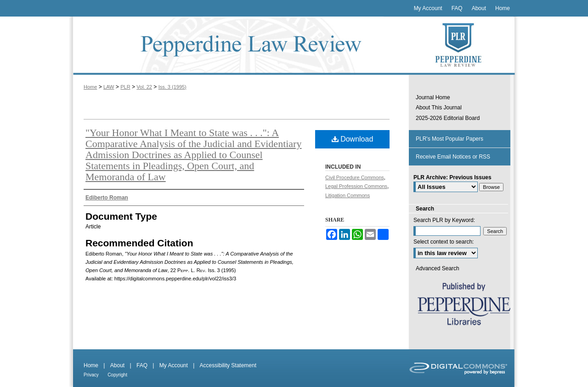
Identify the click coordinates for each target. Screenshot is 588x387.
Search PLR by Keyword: (444, 220)
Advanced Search (438, 268)
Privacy (91, 375)
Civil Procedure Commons (355, 177)
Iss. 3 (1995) (172, 87)
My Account (174, 365)
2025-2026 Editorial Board (448, 118)
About (117, 365)
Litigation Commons (348, 195)
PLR (125, 87)
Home (90, 87)
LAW (109, 87)
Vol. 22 (144, 87)
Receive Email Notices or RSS (453, 157)
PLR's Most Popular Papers (449, 139)
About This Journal (439, 108)
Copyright (117, 375)
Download (353, 139)
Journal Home (433, 97)
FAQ (142, 365)
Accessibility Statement (228, 365)
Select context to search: (444, 242)
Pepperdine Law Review (239, 46)
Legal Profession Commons (356, 186)
